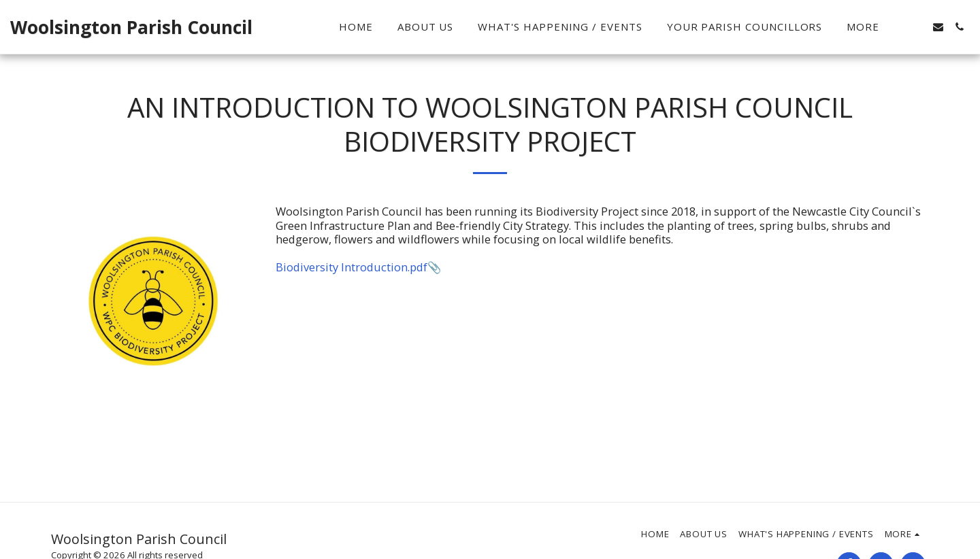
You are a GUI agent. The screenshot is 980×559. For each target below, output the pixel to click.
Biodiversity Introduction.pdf (352, 267)
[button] (917, 27)
